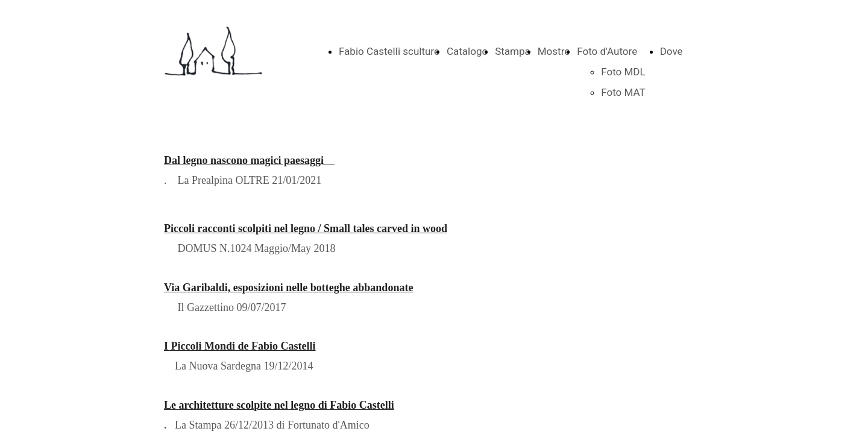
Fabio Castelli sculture (389, 51)
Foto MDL (623, 72)
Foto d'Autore (607, 51)
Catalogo (467, 51)
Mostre (554, 51)
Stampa (513, 51)
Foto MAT (623, 92)
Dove (671, 51)
